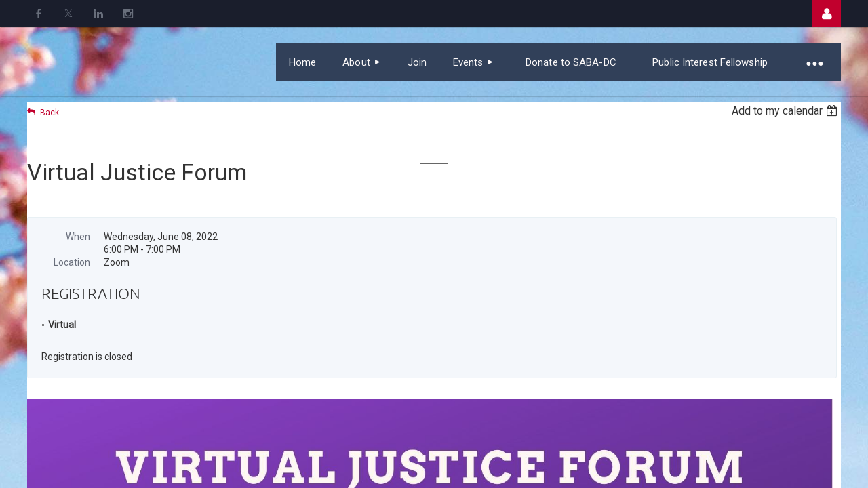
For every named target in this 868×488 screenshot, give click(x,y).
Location (72, 262)
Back (50, 113)
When (78, 237)
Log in (827, 14)
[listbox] (786, 111)
